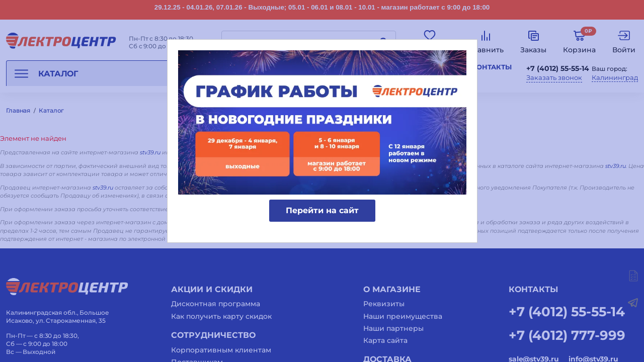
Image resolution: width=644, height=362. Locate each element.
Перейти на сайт (322, 210)
